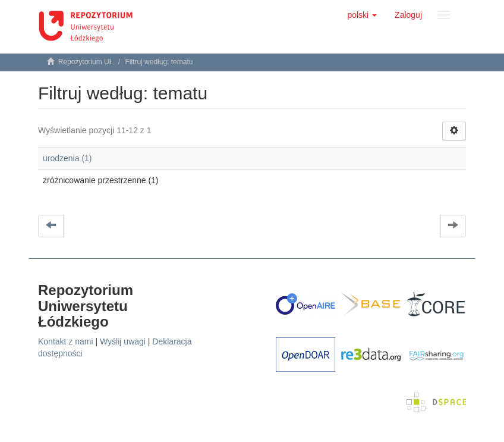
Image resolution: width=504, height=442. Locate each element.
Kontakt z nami (66, 341)
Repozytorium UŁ (86, 62)
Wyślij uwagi (123, 341)
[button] (362, 15)
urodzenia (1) (67, 158)
